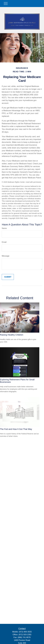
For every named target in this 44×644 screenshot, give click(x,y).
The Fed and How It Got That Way (16, 429)
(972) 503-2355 (25, 635)
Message (6, 256)
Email (4, 242)
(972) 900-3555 (25, 632)
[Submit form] (8, 277)
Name (4, 228)
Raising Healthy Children (12, 335)
